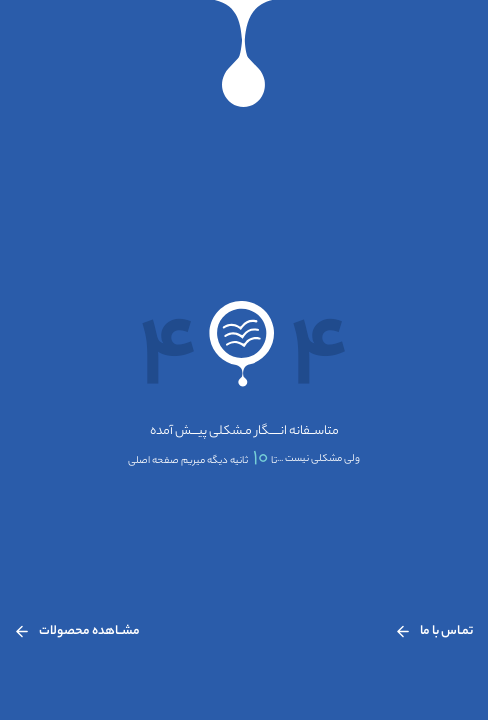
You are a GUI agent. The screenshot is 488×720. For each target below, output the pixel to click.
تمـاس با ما (434, 631)
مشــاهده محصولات (77, 631)
